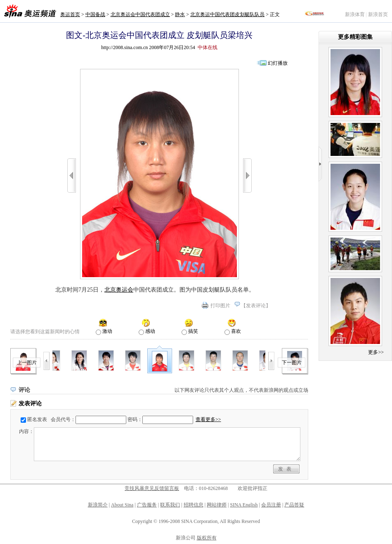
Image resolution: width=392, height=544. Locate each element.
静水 (180, 14)
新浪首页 (378, 14)
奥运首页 (70, 14)
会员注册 (271, 505)
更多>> (376, 352)
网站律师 (217, 505)
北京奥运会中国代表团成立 (140, 14)
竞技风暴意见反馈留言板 (152, 488)
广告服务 (147, 505)
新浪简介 (98, 505)
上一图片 (27, 363)
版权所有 (207, 538)
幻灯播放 (278, 63)
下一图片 (292, 363)
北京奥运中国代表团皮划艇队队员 (227, 14)
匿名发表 (37, 419)
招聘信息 (194, 505)
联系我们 (170, 505)
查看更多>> (208, 419)
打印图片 (220, 306)
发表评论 (256, 306)
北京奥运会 (119, 290)
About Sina (122, 505)
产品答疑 (294, 505)
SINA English (244, 505)
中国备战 (95, 14)
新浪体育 (355, 14)
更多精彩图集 (355, 37)
